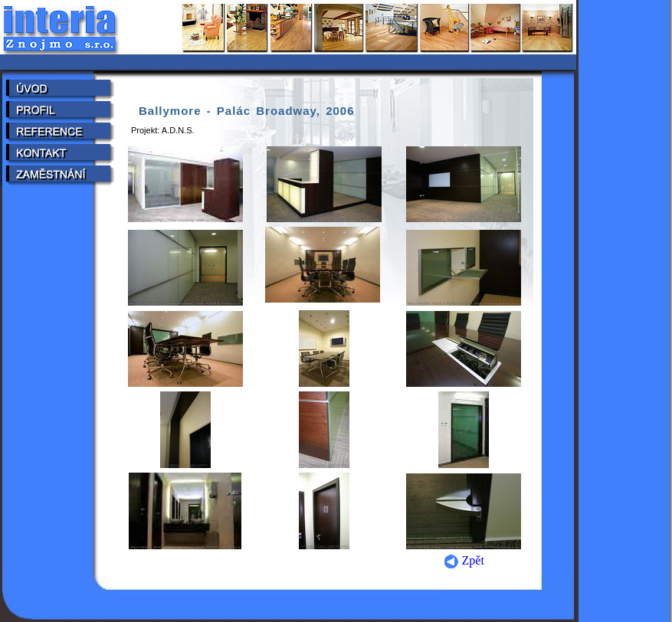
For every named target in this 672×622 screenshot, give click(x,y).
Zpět (464, 560)
